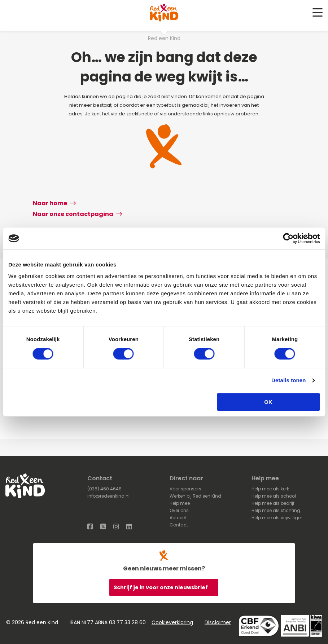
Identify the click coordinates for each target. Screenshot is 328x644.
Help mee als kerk (270, 489)
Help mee (180, 503)
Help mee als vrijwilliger (277, 518)
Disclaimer (218, 622)
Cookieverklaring (172, 622)
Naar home (54, 203)
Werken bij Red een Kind (195, 496)
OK (268, 402)
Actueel (178, 518)
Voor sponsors (185, 489)
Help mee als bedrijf (273, 503)
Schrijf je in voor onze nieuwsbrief (161, 587)
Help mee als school (274, 496)
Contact (179, 525)
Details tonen (288, 380)
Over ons (179, 510)
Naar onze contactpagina (77, 214)
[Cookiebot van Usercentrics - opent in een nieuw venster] (288, 238)
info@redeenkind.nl (108, 496)
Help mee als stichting (276, 510)
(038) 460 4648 (104, 489)
